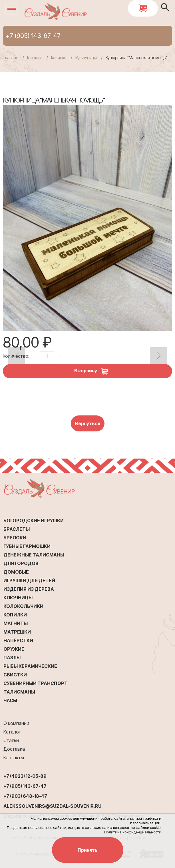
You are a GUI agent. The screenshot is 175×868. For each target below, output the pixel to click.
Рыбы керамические (30, 666)
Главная (11, 58)
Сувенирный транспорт (36, 683)
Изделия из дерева (29, 589)
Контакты (14, 758)
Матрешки (17, 632)
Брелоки (15, 538)
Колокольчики (23, 606)
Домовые (16, 572)
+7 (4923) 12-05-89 (25, 776)
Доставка (14, 749)
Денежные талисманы (34, 555)
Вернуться (88, 423)
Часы (10, 700)
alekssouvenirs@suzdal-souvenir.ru (52, 806)
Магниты (16, 623)
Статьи (11, 740)
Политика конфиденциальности (133, 832)
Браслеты (17, 529)
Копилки (15, 615)
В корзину (93, 371)
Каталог (12, 732)
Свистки (15, 675)
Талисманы (19, 692)
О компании (16, 723)
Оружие (14, 649)
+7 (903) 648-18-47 (25, 796)
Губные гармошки (27, 546)
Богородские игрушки (34, 521)
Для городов (21, 563)
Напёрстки (18, 640)
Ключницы (18, 598)
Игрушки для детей (29, 580)
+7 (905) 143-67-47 (33, 36)
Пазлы (12, 658)
